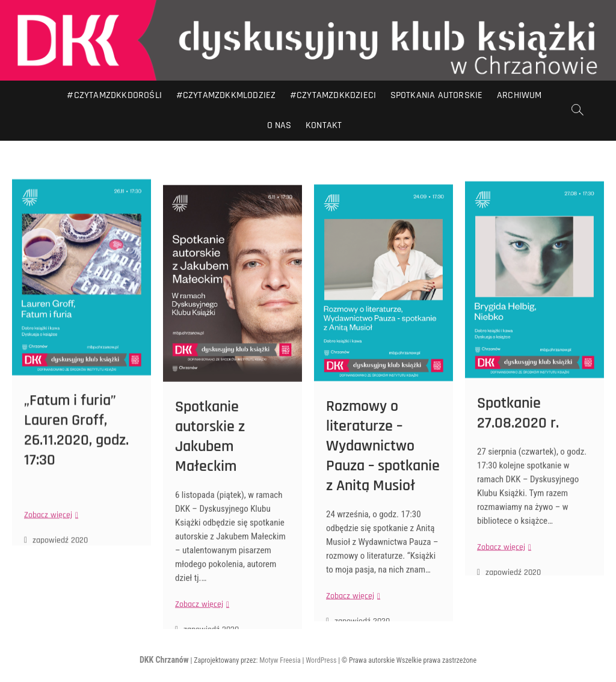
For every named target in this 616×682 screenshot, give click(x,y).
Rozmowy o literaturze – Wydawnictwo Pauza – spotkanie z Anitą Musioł (383, 481)
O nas (279, 125)
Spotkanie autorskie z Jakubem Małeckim (210, 472)
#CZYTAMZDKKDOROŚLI (114, 95)
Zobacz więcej (50, 543)
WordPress (321, 660)
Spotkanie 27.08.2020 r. (518, 444)
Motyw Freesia (280, 660)
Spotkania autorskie (437, 95)
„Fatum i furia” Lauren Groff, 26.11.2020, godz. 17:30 (76, 459)
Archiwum (519, 95)
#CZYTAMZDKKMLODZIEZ (226, 95)
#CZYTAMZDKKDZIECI (333, 95)
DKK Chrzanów (164, 660)
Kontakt (324, 125)
